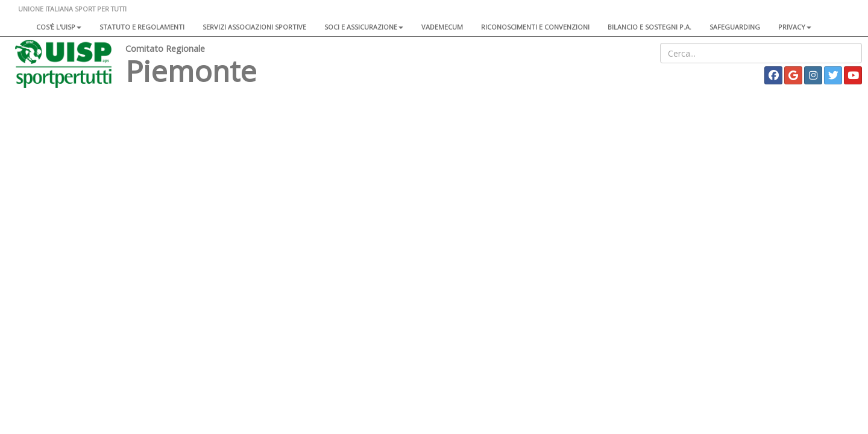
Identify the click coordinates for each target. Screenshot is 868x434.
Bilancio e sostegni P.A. (649, 27)
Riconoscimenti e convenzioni (535, 27)
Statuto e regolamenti (142, 27)
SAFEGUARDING (735, 27)
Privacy (795, 27)
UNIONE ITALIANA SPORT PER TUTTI (72, 9)
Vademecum (442, 27)
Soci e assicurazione (364, 27)
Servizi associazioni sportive (254, 27)
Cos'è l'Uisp (59, 27)
